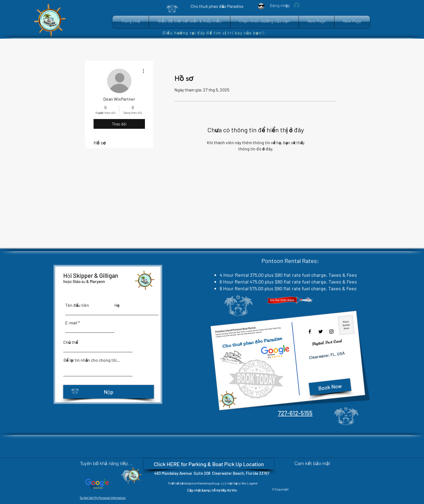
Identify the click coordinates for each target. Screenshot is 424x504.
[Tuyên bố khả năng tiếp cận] (107, 463)
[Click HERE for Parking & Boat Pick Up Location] (209, 464)
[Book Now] (330, 387)
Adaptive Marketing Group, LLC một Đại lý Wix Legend (221, 483)
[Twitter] (321, 332)
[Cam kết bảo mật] (312, 463)
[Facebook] (310, 332)
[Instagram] (331, 332)
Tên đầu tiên (77, 305)
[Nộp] (109, 392)
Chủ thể (71, 342)
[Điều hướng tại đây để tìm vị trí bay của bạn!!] (216, 33)
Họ (117, 305)
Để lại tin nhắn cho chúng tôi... (92, 360)
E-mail (71, 323)
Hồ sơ (100, 143)
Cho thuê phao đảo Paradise (252, 342)
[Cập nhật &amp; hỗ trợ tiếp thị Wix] (212, 490)
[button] (264, 22)
